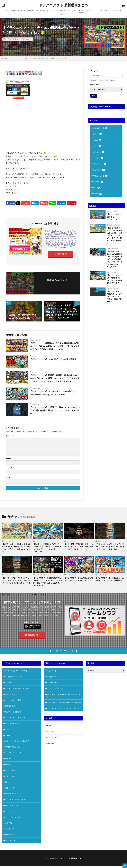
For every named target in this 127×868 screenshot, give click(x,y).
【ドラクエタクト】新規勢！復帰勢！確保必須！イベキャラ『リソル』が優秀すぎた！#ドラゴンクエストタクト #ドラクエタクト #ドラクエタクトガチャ (55, 378)
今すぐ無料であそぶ (60, 254)
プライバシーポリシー (55, 688)
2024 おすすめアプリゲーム (15, 677)
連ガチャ (113, 80)
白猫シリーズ (10, 788)
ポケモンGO (10, 829)
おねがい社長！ (11, 770)
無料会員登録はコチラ (32, 635)
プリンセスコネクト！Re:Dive (16, 800)
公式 (106, 10)
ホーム (6, 10)
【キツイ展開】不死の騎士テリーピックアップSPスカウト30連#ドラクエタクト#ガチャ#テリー (79, 547)
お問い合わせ (52, 683)
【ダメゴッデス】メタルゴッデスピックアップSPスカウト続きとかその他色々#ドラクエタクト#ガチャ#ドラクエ (17, 582)
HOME (6, 58)
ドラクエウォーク (11, 811)
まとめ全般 (41, 10)
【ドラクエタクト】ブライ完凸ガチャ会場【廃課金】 (54, 359)
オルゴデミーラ (52, 10)
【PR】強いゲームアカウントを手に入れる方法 (64, 708)
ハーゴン (99, 10)
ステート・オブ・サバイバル (15, 718)
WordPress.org (50, 743)
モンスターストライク (13, 753)
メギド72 (8, 823)
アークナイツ (10, 729)
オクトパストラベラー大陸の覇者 (17, 741)
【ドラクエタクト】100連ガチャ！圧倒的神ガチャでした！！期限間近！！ (110, 579)
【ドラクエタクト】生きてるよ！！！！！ (115, 217)
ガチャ (81, 10)
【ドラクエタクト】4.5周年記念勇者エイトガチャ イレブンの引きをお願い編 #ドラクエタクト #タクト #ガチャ (55, 410)
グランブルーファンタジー (15, 817)
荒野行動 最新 (10, 706)
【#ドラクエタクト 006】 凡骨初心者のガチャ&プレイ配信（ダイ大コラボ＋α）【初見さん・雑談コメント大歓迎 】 (115, 235)
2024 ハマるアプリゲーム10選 (16, 671)
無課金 (98, 194)
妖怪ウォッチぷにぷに (13, 712)
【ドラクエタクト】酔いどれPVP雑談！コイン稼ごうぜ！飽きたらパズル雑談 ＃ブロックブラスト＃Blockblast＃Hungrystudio (115, 259)
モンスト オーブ (11, 840)
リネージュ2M (10, 776)
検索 (93, 96)
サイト (8, 477)
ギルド (100, 80)
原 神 (8, 782)
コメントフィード (52, 737)
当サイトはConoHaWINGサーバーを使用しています (63, 695)
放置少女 (8, 764)
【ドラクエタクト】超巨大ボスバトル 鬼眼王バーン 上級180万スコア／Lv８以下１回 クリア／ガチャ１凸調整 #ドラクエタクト (48, 582)
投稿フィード (50, 732)
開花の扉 (94, 80)
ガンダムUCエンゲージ (13, 694)
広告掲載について (53, 677)
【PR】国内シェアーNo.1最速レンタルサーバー (64, 702)
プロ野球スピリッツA (13, 747)
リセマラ (62, 14)
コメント (10, 436)
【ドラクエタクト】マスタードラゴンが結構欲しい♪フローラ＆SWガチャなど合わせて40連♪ (55, 393)
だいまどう (90, 10)
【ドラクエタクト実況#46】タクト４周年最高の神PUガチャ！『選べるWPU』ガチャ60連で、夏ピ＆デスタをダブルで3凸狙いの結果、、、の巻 (55, 346)
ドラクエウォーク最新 (13, 700)
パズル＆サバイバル (12, 723)
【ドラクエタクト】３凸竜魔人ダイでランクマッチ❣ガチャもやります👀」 (79, 579)
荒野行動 (8, 759)
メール (9, 468)
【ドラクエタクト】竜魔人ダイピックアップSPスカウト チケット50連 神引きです (115, 296)
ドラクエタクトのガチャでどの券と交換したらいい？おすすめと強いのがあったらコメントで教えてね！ (110, 547)
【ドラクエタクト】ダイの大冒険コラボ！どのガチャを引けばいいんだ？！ (115, 279)
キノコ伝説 (9, 683)
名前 (8, 459)
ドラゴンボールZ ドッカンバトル (17, 688)
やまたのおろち (115, 10)
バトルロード (65, 10)
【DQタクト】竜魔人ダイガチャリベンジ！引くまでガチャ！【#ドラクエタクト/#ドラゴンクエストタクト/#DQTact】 (47, 548)
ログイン (48, 726)
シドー (74, 10)
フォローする (57, 283)
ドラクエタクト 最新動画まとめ (63, 5)
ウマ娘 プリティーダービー (15, 735)
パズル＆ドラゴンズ (12, 805)
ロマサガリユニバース (13, 794)
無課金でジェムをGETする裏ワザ (23, 10)
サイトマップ (52, 671)
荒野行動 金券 (10, 835)
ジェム (107, 80)
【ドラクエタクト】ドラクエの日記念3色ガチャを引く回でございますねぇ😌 (43, 58)
